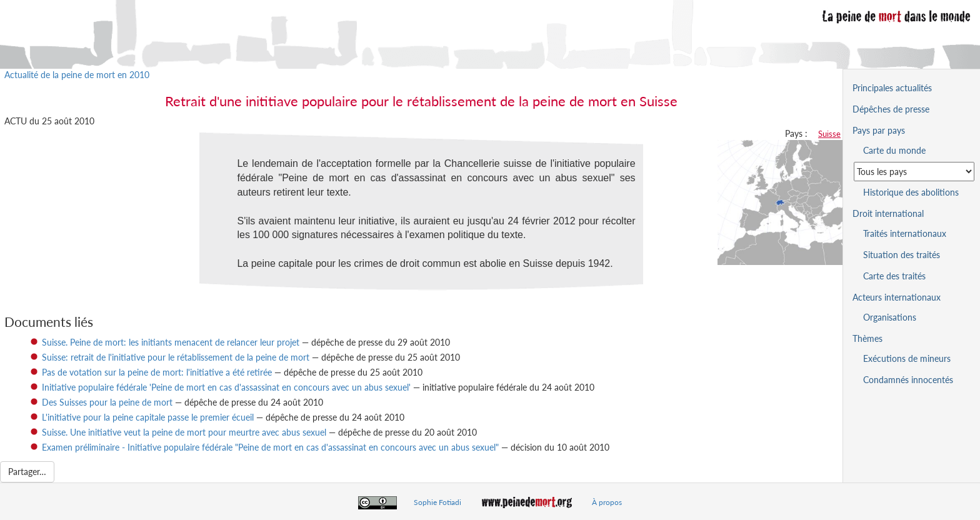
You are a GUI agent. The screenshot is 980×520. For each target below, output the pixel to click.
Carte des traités (894, 276)
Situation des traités (902, 255)
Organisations (890, 317)
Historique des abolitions (911, 192)
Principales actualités (892, 88)
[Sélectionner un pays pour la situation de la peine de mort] (914, 172)
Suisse (829, 134)
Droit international (888, 213)
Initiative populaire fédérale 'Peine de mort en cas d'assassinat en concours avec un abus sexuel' (226, 387)
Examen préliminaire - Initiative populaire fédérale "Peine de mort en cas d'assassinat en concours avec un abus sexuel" (270, 447)
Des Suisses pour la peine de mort (107, 402)
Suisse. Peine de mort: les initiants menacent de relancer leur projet (171, 342)
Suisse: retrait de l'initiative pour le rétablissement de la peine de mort (176, 357)
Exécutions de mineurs (907, 358)
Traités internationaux (905, 233)
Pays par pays (879, 130)
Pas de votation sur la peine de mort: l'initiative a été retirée (157, 372)
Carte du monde (894, 150)
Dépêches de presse (891, 109)
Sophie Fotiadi (437, 502)
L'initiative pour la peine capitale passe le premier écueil (148, 417)
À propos (607, 502)
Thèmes (867, 338)
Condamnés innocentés (908, 380)
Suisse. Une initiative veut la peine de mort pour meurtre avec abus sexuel (184, 432)
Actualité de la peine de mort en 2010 (77, 75)
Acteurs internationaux (897, 297)
